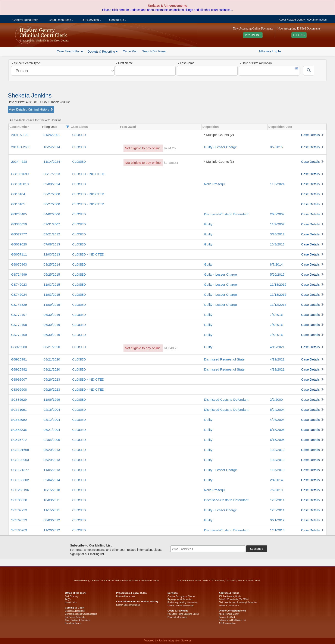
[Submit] (309, 71)
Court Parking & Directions (78, 620)
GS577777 (19, 234)
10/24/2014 (52, 147)
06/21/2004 (52, 430)
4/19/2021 (277, 347)
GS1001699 (20, 174)
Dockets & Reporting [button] (103, 52)
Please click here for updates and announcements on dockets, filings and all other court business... (167, 10)
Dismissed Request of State (224, 359)
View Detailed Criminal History (31, 109)
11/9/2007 (277, 224)
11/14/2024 (52, 162)
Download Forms (73, 623)
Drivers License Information (181, 606)
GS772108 (19, 325)
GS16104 (18, 194)
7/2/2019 (276, 490)
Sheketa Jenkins (30, 95)
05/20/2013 (52, 450)
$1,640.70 (171, 348)
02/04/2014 (52, 480)
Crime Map (130, 51)
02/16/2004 (52, 410)
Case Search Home (70, 51)
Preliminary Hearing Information (183, 602)
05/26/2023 (52, 379)
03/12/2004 (52, 420)
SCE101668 (20, 450)
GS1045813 (20, 184)
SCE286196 (20, 490)
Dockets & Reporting (75, 611)
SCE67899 (19, 520)
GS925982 (19, 369)
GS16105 (18, 204)
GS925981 (19, 359)
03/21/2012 (52, 234)
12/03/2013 (52, 254)
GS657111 (19, 254)
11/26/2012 (52, 530)
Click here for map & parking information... (239, 602)
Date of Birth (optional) (256, 63)
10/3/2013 (277, 244)
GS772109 (19, 335)
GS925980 (19, 347)
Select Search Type (26, 63)
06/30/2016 (52, 315)
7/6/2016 (276, 315)
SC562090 (19, 420)
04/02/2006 (52, 214)
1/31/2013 (277, 530)
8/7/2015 (276, 147)
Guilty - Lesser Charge (220, 147)
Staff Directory (72, 596)
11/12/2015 (278, 305)
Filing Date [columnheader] (50, 127)
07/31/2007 (52, 224)
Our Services (91, 20)
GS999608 (19, 389)
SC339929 (19, 400)
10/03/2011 (52, 500)
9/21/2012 (277, 520)
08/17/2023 (52, 174)
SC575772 (19, 440)
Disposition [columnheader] (210, 127)
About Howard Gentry (292, 20)
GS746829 (19, 305)
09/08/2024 (52, 184)
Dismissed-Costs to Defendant (226, 214)
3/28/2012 (277, 234)
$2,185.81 (171, 163)
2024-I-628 (19, 162)
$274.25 (170, 148)
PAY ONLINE (253, 35)
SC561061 (19, 410)
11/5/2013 (277, 470)
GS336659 (19, 224)
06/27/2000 (52, 194)
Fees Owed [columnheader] (128, 127)
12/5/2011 (277, 500)
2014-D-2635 (21, 147)
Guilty (208, 224)
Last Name (186, 63)
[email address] (208, 549)
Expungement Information (180, 599)
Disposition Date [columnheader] (280, 127)
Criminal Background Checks (181, 596)
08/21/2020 (52, 347)
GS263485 (19, 214)
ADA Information (317, 20)
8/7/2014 (276, 264)
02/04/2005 (52, 440)
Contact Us (117, 20)
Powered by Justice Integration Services (167, 641)
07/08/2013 (52, 244)
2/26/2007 (277, 214)
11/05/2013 (52, 470)
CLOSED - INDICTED (88, 174)
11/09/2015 (52, 305)
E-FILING (299, 35)
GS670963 (19, 264)
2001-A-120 (20, 135)
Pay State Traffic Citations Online (183, 614)
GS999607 (19, 379)
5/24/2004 (277, 410)
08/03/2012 (52, 520)
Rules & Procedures (126, 596)
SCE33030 (19, 500)
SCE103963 (20, 460)
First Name (124, 63)
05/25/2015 (52, 274)
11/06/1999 (52, 400)
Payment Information (177, 617)
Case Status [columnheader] (79, 127)
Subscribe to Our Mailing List (232, 620)
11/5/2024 (277, 184)
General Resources (26, 20)
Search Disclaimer (154, 51)
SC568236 (19, 430)
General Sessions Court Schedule (81, 614)
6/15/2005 (277, 430)
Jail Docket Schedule (75, 617)
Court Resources (61, 20)
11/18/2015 (278, 284)
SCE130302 (20, 480)
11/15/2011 (52, 510)
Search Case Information (128, 605)
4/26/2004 (277, 420)
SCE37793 (19, 510)
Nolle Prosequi (215, 184)
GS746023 (19, 284)
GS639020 (19, 244)
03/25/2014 (52, 264)
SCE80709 (19, 530)
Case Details (310, 135)
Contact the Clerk (227, 617)
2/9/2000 (276, 400)
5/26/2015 (277, 274)
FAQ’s (68, 599)
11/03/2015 (52, 284)
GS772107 (19, 315)
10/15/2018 (52, 490)
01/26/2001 (52, 135)
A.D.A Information (227, 623)
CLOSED (79, 135)
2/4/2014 (276, 480)
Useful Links (71, 602)
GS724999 (19, 274)
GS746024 (19, 295)
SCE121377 (20, 470)
